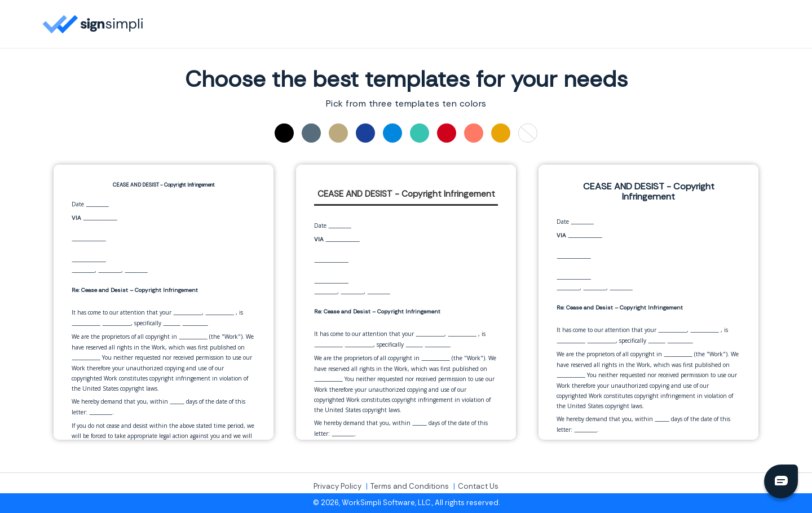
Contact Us (478, 487)
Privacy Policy (337, 487)
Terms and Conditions (410, 487)
